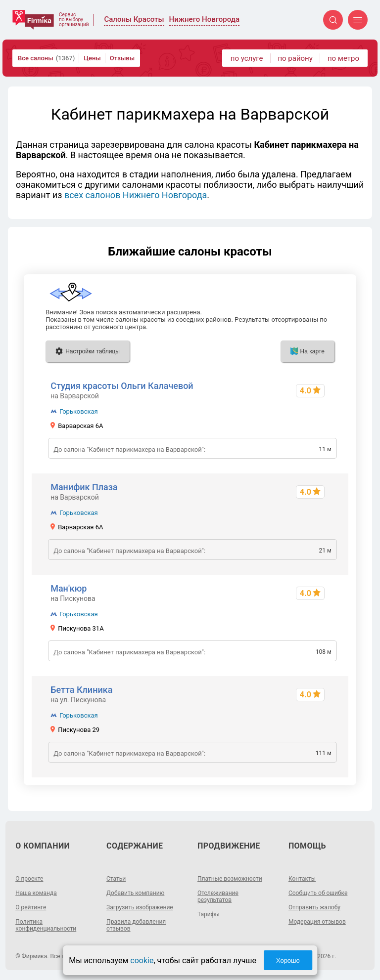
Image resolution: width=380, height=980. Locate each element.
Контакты (302, 879)
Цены (92, 58)
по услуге (247, 58)
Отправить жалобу (314, 907)
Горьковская (79, 411)
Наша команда (36, 893)
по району (295, 58)
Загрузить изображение (140, 907)
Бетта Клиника (81, 690)
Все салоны (46, 58)
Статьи (116, 879)
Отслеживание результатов (218, 896)
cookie (142, 960)
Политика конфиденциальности (46, 925)
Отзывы (122, 58)
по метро (343, 58)
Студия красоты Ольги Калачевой (122, 386)
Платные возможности (230, 879)
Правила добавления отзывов (136, 925)
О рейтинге (31, 907)
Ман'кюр (69, 588)
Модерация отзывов (317, 922)
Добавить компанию (135, 893)
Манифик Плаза (84, 487)
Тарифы (209, 914)
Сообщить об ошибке (318, 893)
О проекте (29, 879)
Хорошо (288, 960)
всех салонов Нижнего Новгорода (136, 195)
